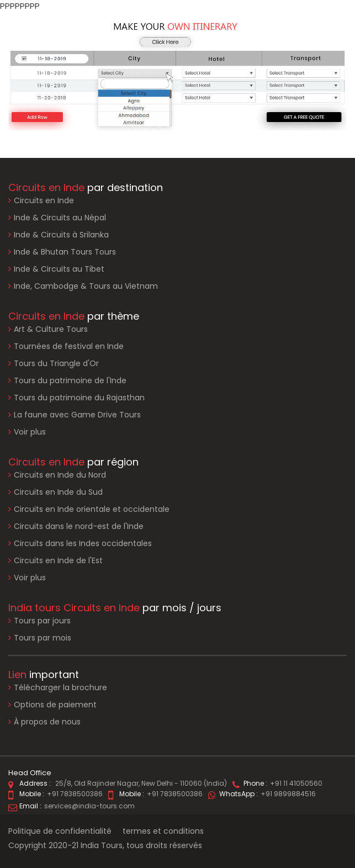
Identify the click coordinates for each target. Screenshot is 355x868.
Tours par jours (42, 621)
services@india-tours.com (89, 806)
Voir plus (30, 432)
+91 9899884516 (288, 794)
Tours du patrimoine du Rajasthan (79, 398)
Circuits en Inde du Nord (60, 475)
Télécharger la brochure (58, 688)
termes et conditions (163, 831)
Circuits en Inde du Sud (58, 492)
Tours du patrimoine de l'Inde (70, 380)
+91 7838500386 (75, 794)
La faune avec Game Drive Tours (77, 415)
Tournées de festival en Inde (69, 346)
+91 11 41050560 (296, 783)
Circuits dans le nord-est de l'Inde (79, 526)
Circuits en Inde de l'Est (58, 560)
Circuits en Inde (44, 200)
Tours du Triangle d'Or (56, 363)
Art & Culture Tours (51, 329)
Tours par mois (43, 638)
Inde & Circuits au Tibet (59, 269)
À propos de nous (44, 722)
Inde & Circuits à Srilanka (61, 235)
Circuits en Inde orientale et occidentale (92, 509)
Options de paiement (52, 705)
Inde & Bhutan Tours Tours (65, 252)
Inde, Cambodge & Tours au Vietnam (86, 286)
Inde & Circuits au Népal (60, 218)
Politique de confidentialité (60, 831)
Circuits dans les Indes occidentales (83, 543)
